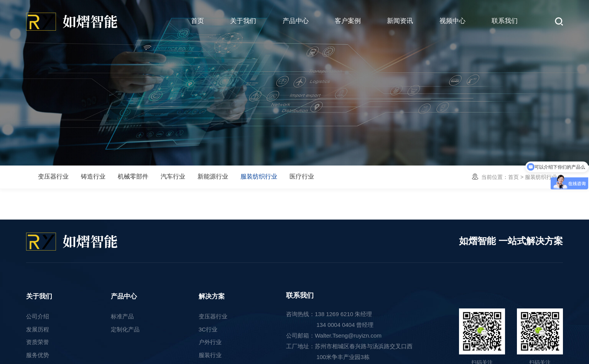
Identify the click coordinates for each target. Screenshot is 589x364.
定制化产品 (125, 329)
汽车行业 (173, 176)
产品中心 (296, 21)
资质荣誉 (38, 342)
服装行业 (210, 355)
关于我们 (243, 21)
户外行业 (210, 342)
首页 (197, 21)
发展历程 (38, 329)
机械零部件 (133, 176)
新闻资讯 (400, 21)
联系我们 (505, 21)
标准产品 (122, 316)
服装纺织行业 (259, 176)
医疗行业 (302, 176)
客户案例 (348, 21)
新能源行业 (213, 176)
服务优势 (38, 355)
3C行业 (208, 329)
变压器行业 (53, 176)
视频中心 (452, 21)
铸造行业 (93, 176)
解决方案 (212, 296)
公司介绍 (38, 316)
